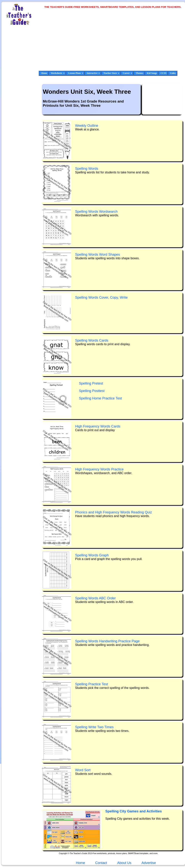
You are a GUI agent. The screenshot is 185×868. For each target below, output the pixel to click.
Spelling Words (87, 169)
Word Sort (83, 770)
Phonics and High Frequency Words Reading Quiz (114, 512)
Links (173, 73)
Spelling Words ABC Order (95, 598)
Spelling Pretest (91, 383)
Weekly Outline (87, 126)
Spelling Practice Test (92, 684)
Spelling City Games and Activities (133, 811)
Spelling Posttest (92, 391)
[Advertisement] (96, 42)
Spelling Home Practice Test (100, 398)
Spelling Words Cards (92, 340)
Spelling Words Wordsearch (96, 212)
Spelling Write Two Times (94, 727)
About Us (124, 863)
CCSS (163, 73)
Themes (140, 73)
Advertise (149, 863)
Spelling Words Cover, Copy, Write (101, 297)
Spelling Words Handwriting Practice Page (107, 641)
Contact (101, 863)
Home (44, 73)
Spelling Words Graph (92, 555)
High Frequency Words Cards (98, 426)
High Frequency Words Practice (99, 469)
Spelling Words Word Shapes (97, 255)
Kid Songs (152, 73)
